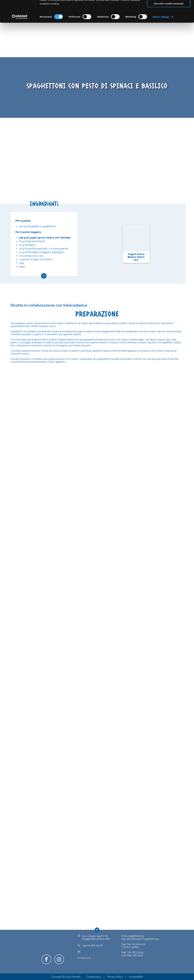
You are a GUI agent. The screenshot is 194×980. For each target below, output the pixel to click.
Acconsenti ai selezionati (169, 16)
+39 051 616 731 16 (92, 946)
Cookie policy (94, 978)
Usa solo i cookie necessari (169, 25)
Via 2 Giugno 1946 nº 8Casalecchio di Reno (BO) (96, 938)
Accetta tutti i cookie (169, 7)
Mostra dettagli (161, 39)
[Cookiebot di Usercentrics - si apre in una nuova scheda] (20, 39)
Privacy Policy (115, 978)
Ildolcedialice (75, 306)
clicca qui (70, 18)
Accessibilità (136, 978)
